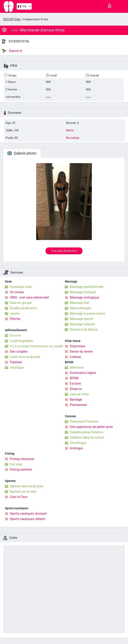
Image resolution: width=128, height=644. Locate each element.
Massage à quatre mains (87, 313)
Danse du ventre (81, 351)
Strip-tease (77, 346)
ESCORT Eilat (12, 19)
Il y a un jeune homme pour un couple (36, 346)
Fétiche (15, 319)
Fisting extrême (21, 470)
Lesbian (75, 357)
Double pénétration (23, 308)
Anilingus (76, 448)
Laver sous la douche (25, 357)
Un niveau (17, 292)
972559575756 (19, 41)
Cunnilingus (78, 443)
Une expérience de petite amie (91, 427)
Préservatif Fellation (84, 422)
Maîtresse (77, 367)
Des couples (19, 351)
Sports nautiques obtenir (28, 519)
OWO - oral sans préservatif (29, 297)
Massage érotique (83, 292)
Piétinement (78, 405)
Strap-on (76, 389)
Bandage (76, 400)
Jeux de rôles (79, 394)
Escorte (15, 335)
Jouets (15, 313)
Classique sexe (21, 287)
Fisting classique (22, 459)
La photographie (21, 341)
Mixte (70, 130)
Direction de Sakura (84, 329)
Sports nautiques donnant (28, 514)
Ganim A (12, 51)
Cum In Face (19, 497)
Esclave (75, 383)
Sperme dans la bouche (27, 486)
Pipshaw (16, 362)
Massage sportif (81, 319)
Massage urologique (84, 297)
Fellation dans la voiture (87, 438)
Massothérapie (80, 308)
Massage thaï (79, 303)
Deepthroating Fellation (86, 432)
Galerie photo (22, 153)
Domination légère (83, 373)
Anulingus (17, 367)
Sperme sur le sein (23, 492)
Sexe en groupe (21, 303)
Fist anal (16, 464)
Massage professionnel (87, 287)
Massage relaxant (82, 324)
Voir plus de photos (64, 251)
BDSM (74, 378)
